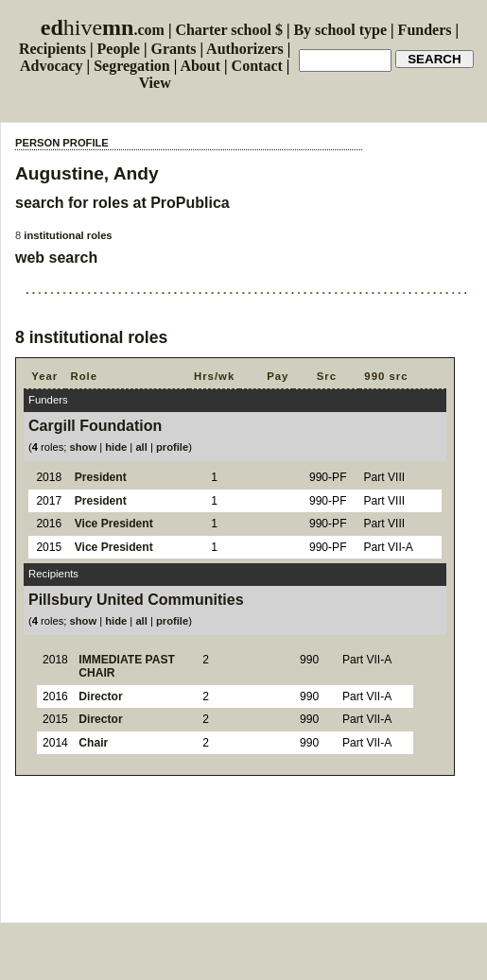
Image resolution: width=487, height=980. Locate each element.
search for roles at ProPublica (122, 203)
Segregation (132, 66)
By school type (340, 30)
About (200, 66)
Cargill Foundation (95, 426)
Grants (173, 49)
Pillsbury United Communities (136, 600)
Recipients (52, 49)
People (119, 49)
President (101, 477)
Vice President (114, 524)
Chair (93, 743)
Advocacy (52, 66)
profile (172, 447)
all (141, 447)
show (84, 447)
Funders (425, 30)
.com (103, 30)
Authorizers (245, 49)
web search (56, 258)
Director (100, 696)
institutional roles (68, 235)
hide (116, 447)
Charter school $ (228, 30)
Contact (257, 66)
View (155, 83)
